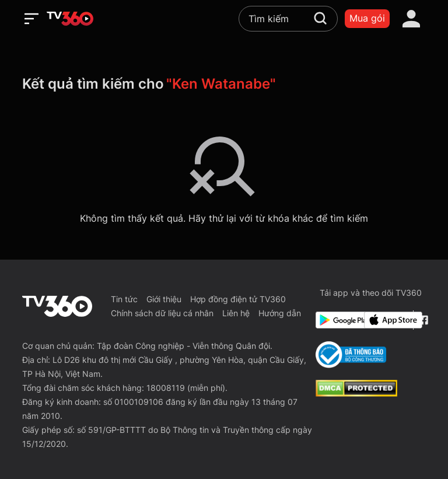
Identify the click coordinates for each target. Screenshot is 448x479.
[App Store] (386, 320)
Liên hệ (236, 313)
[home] (70, 19)
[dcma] (356, 393)
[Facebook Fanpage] (422, 320)
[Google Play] (338, 320)
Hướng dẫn (280, 313)
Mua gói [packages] (367, 18)
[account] (411, 19)
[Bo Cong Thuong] (351, 355)
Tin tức (124, 299)
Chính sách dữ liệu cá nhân (162, 313)
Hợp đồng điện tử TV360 (238, 299)
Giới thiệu (164, 299)
